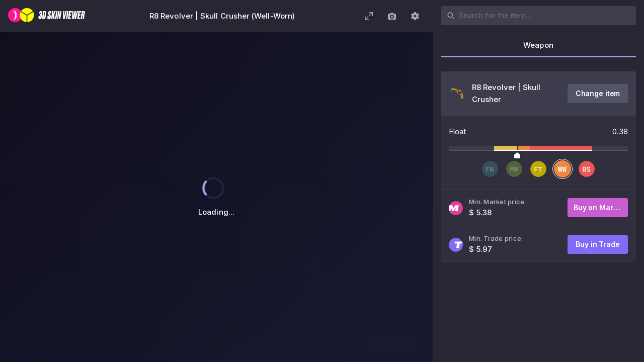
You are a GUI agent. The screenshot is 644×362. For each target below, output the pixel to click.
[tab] (538, 48)
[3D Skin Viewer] (47, 16)
